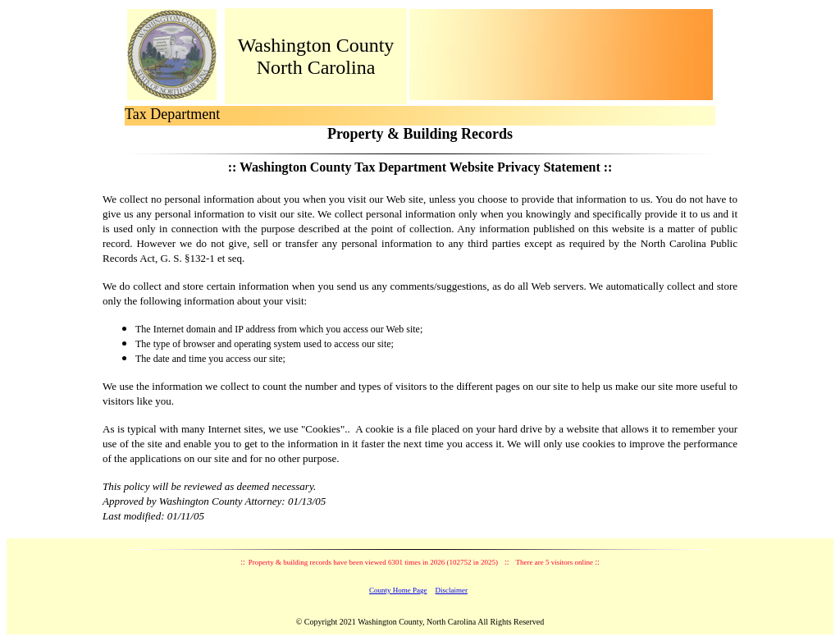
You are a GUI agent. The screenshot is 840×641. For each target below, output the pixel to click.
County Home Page (398, 590)
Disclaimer (452, 590)
